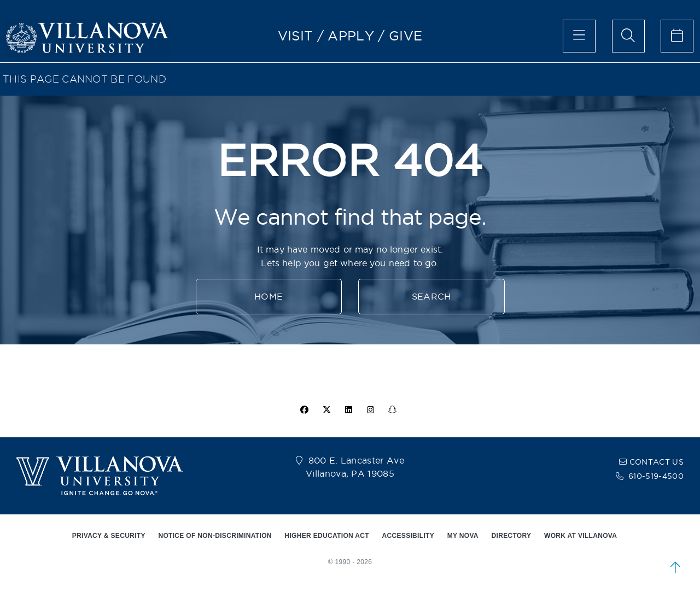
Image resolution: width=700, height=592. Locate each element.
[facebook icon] (305, 410)
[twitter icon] (326, 410)
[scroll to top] (675, 567)
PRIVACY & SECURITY (109, 536)
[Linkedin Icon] (349, 410)
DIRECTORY (512, 536)
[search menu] (628, 36)
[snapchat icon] (393, 410)
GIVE (406, 36)
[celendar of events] (677, 36)
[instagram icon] (371, 410)
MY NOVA (463, 536)
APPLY (351, 36)
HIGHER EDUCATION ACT (326, 536)
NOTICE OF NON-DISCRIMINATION (215, 536)
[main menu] (579, 36)
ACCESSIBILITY (409, 536)
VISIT (296, 36)
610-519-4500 (656, 476)
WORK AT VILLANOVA (581, 536)
